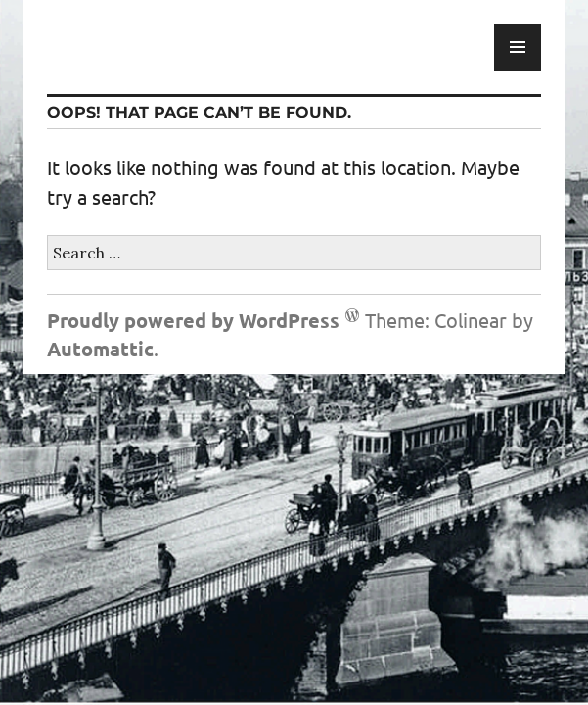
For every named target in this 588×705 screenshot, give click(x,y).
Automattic (100, 349)
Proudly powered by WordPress (193, 320)
